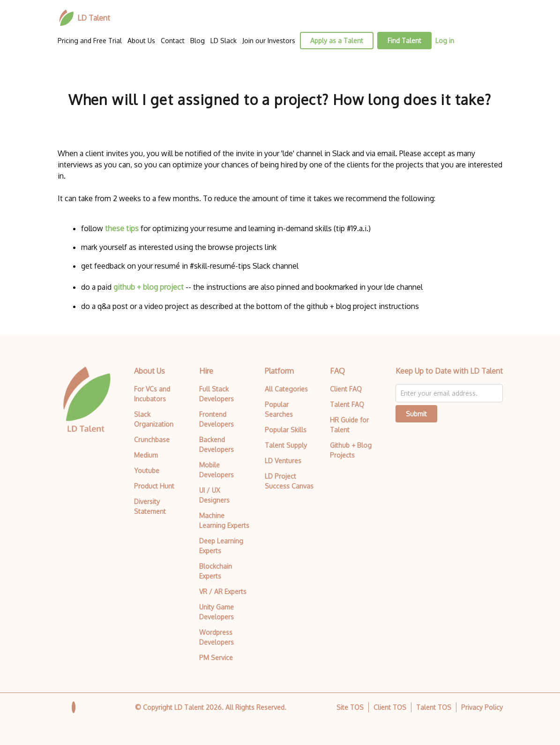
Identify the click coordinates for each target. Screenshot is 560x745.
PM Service (216, 658)
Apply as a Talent (337, 41)
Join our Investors (269, 41)
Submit (416, 414)
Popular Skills (286, 430)
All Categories (286, 389)
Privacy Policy (482, 707)
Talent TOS (434, 707)
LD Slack (224, 41)
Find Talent (404, 41)
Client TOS (390, 707)
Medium (146, 455)
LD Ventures (283, 461)
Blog (198, 41)
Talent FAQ (347, 404)
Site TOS (350, 707)
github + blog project (149, 287)
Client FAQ (346, 389)
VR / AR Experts (223, 591)
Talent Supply (286, 445)
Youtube (147, 470)
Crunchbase (152, 440)
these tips (122, 228)
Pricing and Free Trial (90, 41)
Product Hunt (154, 486)
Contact (173, 41)
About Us (141, 41)
